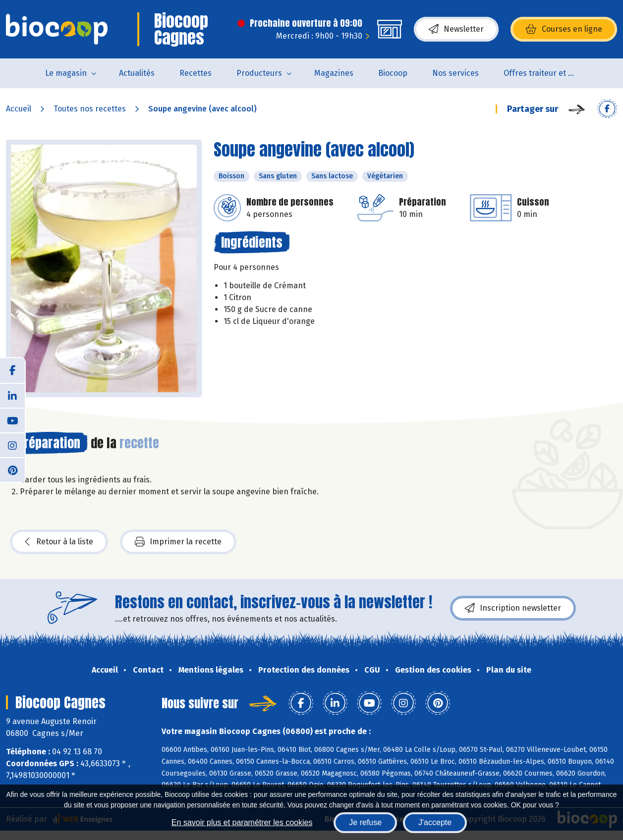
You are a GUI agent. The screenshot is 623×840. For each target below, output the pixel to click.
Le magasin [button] (66, 73)
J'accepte (435, 822)
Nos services (455, 73)
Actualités (137, 73)
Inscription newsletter (513, 608)
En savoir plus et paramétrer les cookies (242, 822)
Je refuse (365, 822)
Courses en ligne (564, 29)
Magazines (334, 73)
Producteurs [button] (259, 73)
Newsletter (456, 29)
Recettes (196, 73)
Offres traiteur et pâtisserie (547, 73)
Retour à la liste (59, 542)
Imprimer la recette (178, 542)
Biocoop (393, 73)
